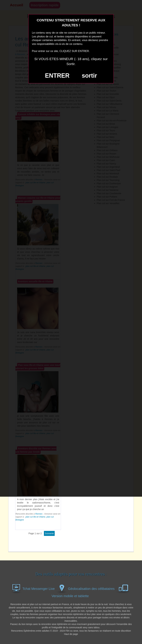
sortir (89, 76)
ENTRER (57, 76)
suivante (49, 533)
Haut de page (71, 634)
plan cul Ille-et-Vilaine (35, 517)
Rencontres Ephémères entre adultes (30, 631)
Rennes (39, 514)
